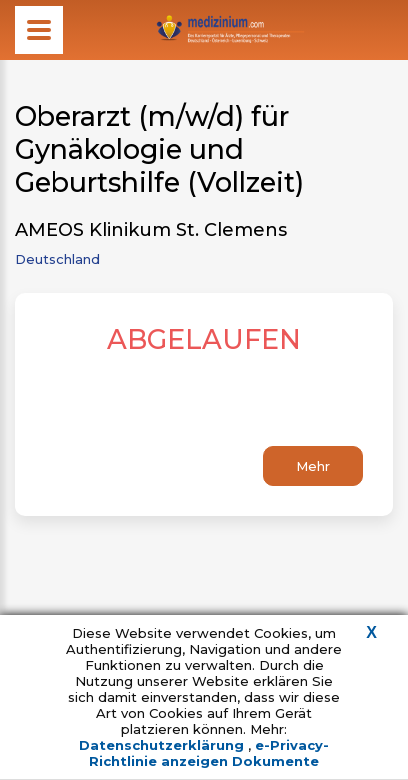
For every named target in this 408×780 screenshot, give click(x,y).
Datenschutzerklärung (163, 745)
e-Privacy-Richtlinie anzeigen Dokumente (209, 753)
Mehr (313, 466)
